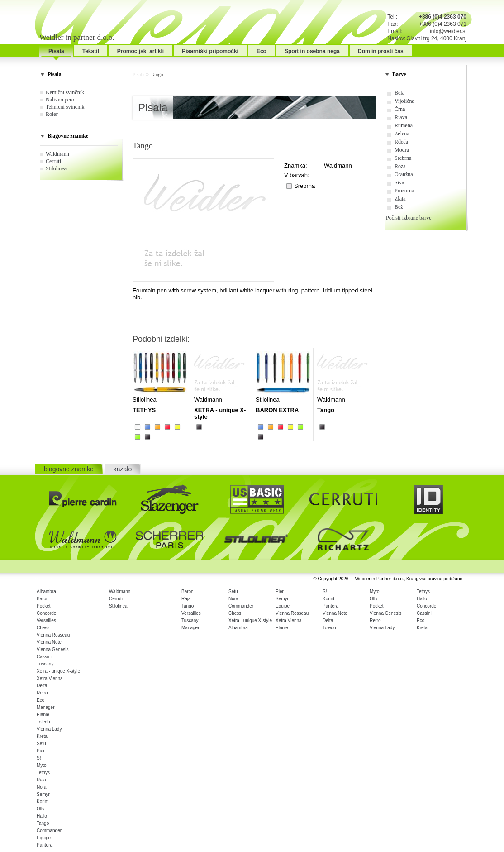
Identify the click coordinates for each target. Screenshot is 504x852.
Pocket (44, 606)
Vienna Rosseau (53, 635)
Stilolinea (56, 168)
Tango (157, 74)
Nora (42, 787)
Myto (42, 765)
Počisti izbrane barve (409, 218)
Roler (52, 114)
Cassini (44, 657)
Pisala (56, 51)
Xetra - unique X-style (58, 671)
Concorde (46, 613)
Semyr (43, 794)
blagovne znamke (69, 469)
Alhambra (46, 591)
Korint (43, 802)
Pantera (45, 845)
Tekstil (91, 51)
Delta (42, 686)
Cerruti (53, 161)
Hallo (42, 816)
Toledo (43, 722)
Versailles (46, 620)
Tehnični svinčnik (65, 107)
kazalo (123, 469)
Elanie (43, 715)
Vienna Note (49, 642)
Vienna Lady (49, 729)
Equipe (44, 838)
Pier (41, 751)
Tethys (43, 773)
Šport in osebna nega (312, 51)
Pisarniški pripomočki (210, 51)
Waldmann (57, 154)
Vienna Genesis (52, 649)
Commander (49, 830)
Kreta (42, 736)
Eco (262, 51)
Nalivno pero (60, 100)
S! (39, 758)
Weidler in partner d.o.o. (77, 37)
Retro (42, 693)
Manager (45, 707)
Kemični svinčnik (65, 92)
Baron (43, 599)
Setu (41, 744)
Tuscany (45, 664)
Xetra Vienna (50, 678)
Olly (40, 809)
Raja (41, 780)
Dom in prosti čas (381, 51)
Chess (43, 628)
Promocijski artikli (140, 51)
